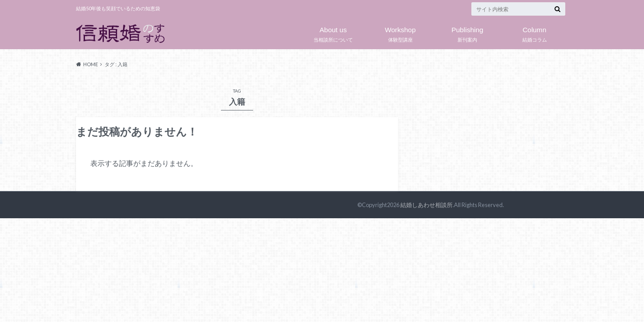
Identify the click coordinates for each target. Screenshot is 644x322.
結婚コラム (534, 33)
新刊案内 (467, 33)
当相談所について (333, 33)
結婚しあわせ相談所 (426, 205)
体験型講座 (400, 33)
